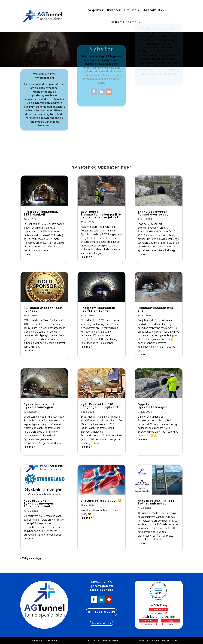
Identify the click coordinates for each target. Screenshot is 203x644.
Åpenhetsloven (101, 623)
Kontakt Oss (154, 10)
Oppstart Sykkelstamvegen (153, 406)
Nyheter (114, 10)
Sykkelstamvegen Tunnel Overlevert (153, 213)
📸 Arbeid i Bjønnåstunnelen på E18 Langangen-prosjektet (101, 215)
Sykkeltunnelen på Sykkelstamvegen (39, 406)
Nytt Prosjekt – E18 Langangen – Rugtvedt (100, 406)
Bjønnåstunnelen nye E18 (156, 309)
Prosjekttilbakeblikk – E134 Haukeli (42, 213)
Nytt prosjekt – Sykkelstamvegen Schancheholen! (38, 504)
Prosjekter (95, 10)
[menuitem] (126, 22)
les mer (29, 254)
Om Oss (131, 10)
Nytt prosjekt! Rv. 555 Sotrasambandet (156, 502)
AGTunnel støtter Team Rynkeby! (43, 309)
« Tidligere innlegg (31, 558)
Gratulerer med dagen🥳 (101, 501)
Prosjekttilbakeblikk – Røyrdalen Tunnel (99, 309)
